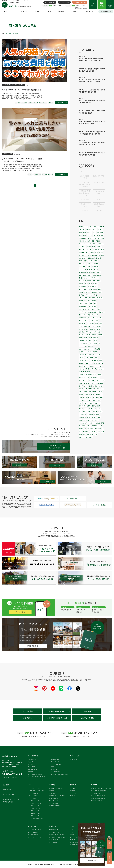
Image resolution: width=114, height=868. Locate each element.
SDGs (53, 766)
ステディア (82, 314)
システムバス (97, 368)
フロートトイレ (93, 402)
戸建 (80, 348)
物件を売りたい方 (64, 2)
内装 (99, 335)
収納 (93, 270)
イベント (73, 829)
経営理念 (31, 764)
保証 (80, 343)
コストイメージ (53, 800)
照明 (84, 234)
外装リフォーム (98, 356)
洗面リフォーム (35, 810)
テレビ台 (88, 314)
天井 (80, 260)
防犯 (85, 337)
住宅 (84, 309)
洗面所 (99, 376)
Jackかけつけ (32, 834)
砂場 (80, 376)
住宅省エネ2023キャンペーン (87, 350)
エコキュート (99, 294)
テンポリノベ (95, 793)
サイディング (94, 296)
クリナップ (87, 301)
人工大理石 (82, 247)
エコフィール (101, 337)
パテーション (82, 286)
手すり (91, 389)
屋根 (90, 361)
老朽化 (81, 379)
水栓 (91, 358)
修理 (84, 348)
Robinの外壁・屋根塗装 (98, 790)
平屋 (95, 291)
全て (82, 174)
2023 (101, 289)
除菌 (80, 340)
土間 (103, 368)
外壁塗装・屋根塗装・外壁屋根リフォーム (85, 196)
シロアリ (81, 278)
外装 (94, 322)
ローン (99, 361)
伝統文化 (85, 296)
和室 (89, 260)
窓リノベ (81, 374)
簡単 (95, 252)
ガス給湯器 (88, 283)
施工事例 (61, 12)
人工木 (81, 335)
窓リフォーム (87, 335)
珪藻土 (89, 245)
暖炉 (93, 312)
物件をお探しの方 (50, 2)
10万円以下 (95, 260)
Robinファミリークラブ (35, 829)
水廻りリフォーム (83, 240)
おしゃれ (89, 304)
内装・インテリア (99, 185)
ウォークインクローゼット (85, 330)
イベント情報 (27, 711)
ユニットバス (88, 374)
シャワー (98, 232)
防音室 (81, 368)
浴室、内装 (93, 263)
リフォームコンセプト (34, 788)
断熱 (90, 399)
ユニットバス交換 (83, 299)
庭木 (92, 247)
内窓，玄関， (92, 345)
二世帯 (81, 317)
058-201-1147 (11, 766)
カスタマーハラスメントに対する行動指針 (11, 800)
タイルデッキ (92, 340)
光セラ (88, 247)
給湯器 (98, 350)
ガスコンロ (82, 273)
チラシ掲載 (99, 229)
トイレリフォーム (35, 808)
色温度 (101, 265)
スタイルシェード (88, 291)
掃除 (80, 242)
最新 (80, 237)
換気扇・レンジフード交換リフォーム (37, 814)
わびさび (98, 283)
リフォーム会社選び (84, 358)
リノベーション (23, 12)
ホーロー (96, 265)
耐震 (88, 348)
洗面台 (90, 322)
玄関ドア (95, 384)
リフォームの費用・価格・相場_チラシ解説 (85, 187)
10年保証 (86, 368)
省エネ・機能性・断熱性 (85, 180)
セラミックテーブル (84, 281)
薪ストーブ (98, 299)
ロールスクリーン (83, 255)
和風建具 (101, 397)
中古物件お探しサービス (57, 718)
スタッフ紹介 (32, 766)
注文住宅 (90, 356)
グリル (94, 379)
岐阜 (99, 276)
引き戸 (81, 361)
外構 (98, 379)
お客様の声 (89, 12)
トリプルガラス (91, 381)
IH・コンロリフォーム (37, 818)
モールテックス (83, 356)
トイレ (86, 229)
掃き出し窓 (82, 389)
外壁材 (102, 258)
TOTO (102, 381)
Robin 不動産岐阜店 (97, 798)
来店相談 (87, 711)
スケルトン (88, 312)
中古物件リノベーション (85, 289)
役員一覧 (31, 761)
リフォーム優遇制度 (91, 309)
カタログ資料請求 (81, 2)
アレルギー (98, 234)
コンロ (97, 268)
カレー (85, 361)
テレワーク (93, 376)
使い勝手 (91, 371)
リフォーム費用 (94, 286)
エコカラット (82, 258)
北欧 (99, 309)
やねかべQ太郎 (96, 800)
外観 (99, 202)
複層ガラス (82, 402)
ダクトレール (98, 363)
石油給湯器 (92, 255)
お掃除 (94, 361)
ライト (101, 242)
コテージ (94, 335)
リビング (94, 237)
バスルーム (82, 399)
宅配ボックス (94, 301)
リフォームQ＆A (33, 795)
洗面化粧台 (82, 386)
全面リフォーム (100, 340)
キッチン (85, 260)
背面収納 (92, 281)
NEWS (72, 832)
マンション (82, 345)
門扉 (87, 402)
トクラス (89, 234)
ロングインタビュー (55, 832)
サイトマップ (7, 789)
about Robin (85, 202)
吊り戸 (81, 371)
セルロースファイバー (84, 250)
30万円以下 (91, 229)
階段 (95, 371)
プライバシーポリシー (10, 794)
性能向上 (97, 317)
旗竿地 (81, 291)
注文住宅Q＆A (53, 803)
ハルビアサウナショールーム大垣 (101, 788)
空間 (80, 309)
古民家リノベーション (85, 332)
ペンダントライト (96, 374)
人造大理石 (82, 268)
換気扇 (98, 381)
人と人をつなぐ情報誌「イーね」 (37, 776)
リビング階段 (97, 358)
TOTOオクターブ (88, 394)
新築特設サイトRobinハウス (57, 788)
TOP (3, 33)
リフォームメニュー (33, 798)
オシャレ (94, 276)
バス (87, 399)
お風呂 (90, 252)
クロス (101, 281)
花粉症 (92, 268)
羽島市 (97, 270)
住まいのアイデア (99, 180)
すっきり (99, 263)
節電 (91, 392)
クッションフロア (93, 353)
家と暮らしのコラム (76, 842)
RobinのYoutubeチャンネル (60, 774)
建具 (87, 345)
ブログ (72, 834)
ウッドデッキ (97, 273)
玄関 (85, 379)
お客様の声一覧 (54, 829)
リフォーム (38, 12)
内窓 (85, 276)
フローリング (82, 270)
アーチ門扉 (97, 392)
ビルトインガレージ (96, 250)
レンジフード (99, 332)
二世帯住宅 (82, 384)
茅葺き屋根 (98, 319)
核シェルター (82, 304)
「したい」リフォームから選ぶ (36, 790)
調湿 (87, 268)
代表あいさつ (32, 759)
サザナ (81, 394)
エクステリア (98, 307)
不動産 (81, 363)
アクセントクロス (97, 278)
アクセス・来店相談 (106, 12)
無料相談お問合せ (57, 711)
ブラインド (82, 232)
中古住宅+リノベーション (85, 208)
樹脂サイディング (95, 366)
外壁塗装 (96, 330)
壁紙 (101, 270)
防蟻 (97, 312)
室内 (101, 386)
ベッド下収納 (82, 327)
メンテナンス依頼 (87, 718)
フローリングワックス (84, 366)
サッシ (102, 371)
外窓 (85, 363)
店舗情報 (31, 771)
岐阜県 (99, 237)
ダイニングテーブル (96, 314)
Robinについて (7, 12)
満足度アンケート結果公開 (57, 837)
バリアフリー (86, 376)
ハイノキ (89, 237)
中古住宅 (81, 283)
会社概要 (6, 784)
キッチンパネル (83, 322)
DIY (102, 379)
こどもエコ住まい (92, 337)
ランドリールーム (97, 304)
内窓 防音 (99, 213)
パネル (99, 252)
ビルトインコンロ (83, 353)
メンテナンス (75, 12)
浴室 (87, 389)
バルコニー (90, 307)
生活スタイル (88, 278)
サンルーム (94, 245)
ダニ (93, 234)
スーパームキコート (89, 317)
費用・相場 (98, 240)
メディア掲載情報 (56, 764)
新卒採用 (54, 769)
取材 (100, 255)
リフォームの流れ (33, 793)
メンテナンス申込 (33, 832)
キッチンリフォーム (90, 232)
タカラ (89, 276)
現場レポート (74, 795)
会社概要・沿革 (32, 769)
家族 (94, 399)
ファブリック (89, 265)
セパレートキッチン (84, 263)
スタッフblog (74, 837)
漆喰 (85, 319)
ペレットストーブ (83, 325)
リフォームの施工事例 (99, 195)
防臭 (103, 276)
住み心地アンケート (55, 839)
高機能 (94, 289)
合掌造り (99, 345)
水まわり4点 (91, 294)
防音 (88, 286)
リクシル (89, 327)
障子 (85, 381)
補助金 (81, 229)
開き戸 (89, 379)
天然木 (89, 319)
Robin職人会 (55, 761)
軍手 (96, 397)
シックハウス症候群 (84, 392)
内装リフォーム (83, 294)
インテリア (85, 343)
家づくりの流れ (53, 798)
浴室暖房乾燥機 (91, 258)
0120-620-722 (12, 774)
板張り (89, 270)
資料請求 (27, 718)
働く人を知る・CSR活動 (35, 774)
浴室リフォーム (35, 805)
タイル (84, 242)
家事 (99, 291)
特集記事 (85, 213)
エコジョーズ (92, 325)
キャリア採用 (55, 771)
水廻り (81, 337)
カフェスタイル (98, 389)
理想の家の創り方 (54, 805)
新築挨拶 (85, 340)
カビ (98, 399)
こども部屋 (90, 242)
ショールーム (82, 245)
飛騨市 (93, 332)
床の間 (81, 276)
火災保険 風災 (83, 252)
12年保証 (82, 312)
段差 (80, 234)
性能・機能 (52, 793)
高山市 (95, 394)
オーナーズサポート (34, 837)
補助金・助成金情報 (99, 208)
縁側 (93, 283)
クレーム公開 (53, 842)
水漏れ (81, 301)
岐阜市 (81, 319)
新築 (50, 12)
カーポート (92, 240)
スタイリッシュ (90, 273)
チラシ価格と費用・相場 (85, 397)
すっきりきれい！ (90, 386)
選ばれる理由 (55, 759)
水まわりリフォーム (94, 343)
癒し (80, 296)
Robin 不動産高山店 (97, 795)
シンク (100, 402)
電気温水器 (91, 363)
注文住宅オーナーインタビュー (58, 795)
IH (93, 397)
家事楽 (96, 242)
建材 (97, 258)
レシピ (85, 371)
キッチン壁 (82, 265)
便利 (97, 281)
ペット (97, 386)
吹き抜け (97, 247)
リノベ (81, 381)
